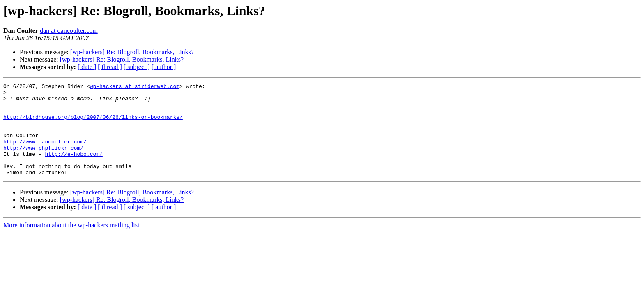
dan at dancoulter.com (69, 31)
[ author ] (164, 67)
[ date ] (87, 67)
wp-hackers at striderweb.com (135, 87)
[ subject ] (137, 67)
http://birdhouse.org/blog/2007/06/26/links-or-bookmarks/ (93, 124)
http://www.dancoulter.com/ (45, 154)
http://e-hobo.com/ (74, 169)
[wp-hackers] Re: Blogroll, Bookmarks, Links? (132, 52)
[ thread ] (110, 67)
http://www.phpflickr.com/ (43, 161)
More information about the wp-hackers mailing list (71, 244)
